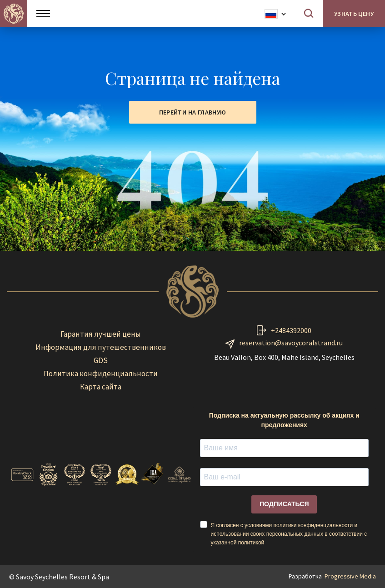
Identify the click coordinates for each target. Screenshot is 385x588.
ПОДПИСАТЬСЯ (284, 504)
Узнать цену (354, 14)
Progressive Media (350, 576)
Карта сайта (101, 387)
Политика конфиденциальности (101, 374)
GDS (101, 360)
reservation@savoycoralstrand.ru (291, 343)
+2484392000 (291, 330)
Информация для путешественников (101, 347)
